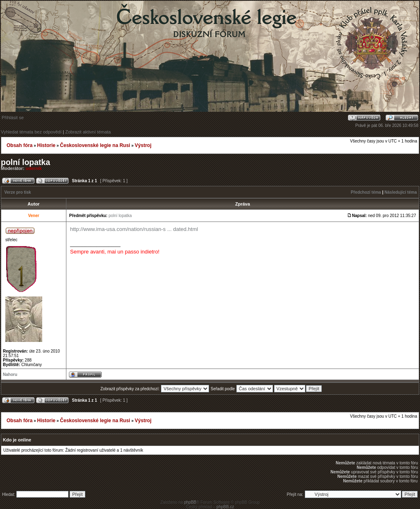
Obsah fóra (19, 145)
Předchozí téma (366, 192)
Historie (46, 145)
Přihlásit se (13, 118)
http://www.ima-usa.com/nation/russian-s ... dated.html (134, 229)
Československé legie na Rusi (95, 145)
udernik (34, 168)
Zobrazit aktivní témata (88, 132)
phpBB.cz (225, 507)
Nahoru (10, 374)
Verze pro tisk (18, 192)
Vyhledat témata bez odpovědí (31, 132)
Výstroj (143, 145)
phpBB (190, 502)
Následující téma (401, 192)
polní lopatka (25, 162)
